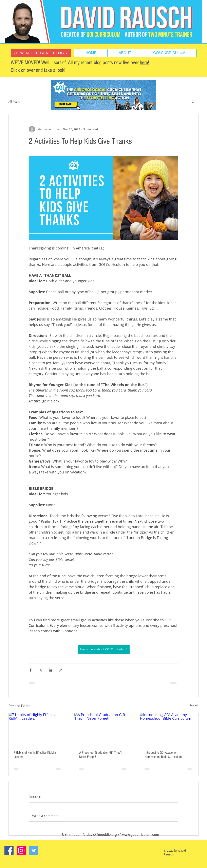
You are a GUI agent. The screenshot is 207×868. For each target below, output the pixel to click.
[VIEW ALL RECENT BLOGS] (41, 53)
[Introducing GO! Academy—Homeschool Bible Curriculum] (169, 729)
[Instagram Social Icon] (21, 850)
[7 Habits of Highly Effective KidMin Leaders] (38, 729)
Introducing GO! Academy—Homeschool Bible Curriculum (163, 755)
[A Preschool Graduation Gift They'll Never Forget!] (104, 729)
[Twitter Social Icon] (34, 850)
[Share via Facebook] (31, 670)
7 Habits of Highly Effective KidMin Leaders (35, 755)
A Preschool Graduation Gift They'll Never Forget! (101, 755)
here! (144, 63)
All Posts (14, 101)
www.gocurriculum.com (141, 834)
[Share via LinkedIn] (50, 670)
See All (194, 705)
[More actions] (176, 129)
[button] (193, 102)
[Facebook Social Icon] (9, 850)
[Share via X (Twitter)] (41, 670)
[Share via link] (60, 670)
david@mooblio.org (102, 834)
